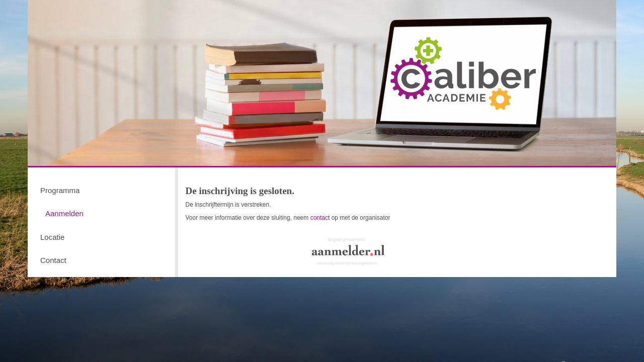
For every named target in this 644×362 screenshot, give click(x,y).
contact (320, 218)
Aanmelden (64, 213)
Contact (53, 260)
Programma (60, 190)
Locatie (52, 237)
